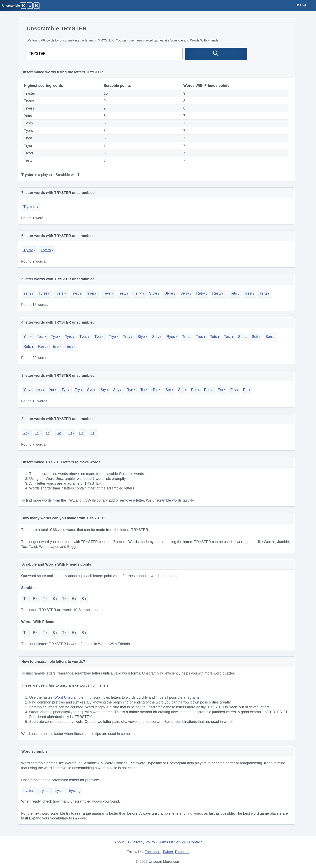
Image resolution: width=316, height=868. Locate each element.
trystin (60, 791)
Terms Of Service (172, 842)
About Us (122, 842)
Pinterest (182, 852)
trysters (29, 791)
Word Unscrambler (69, 697)
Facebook (153, 852)
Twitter (168, 852)
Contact (195, 842)
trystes (45, 791)
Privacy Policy (144, 842)
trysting (75, 791)
